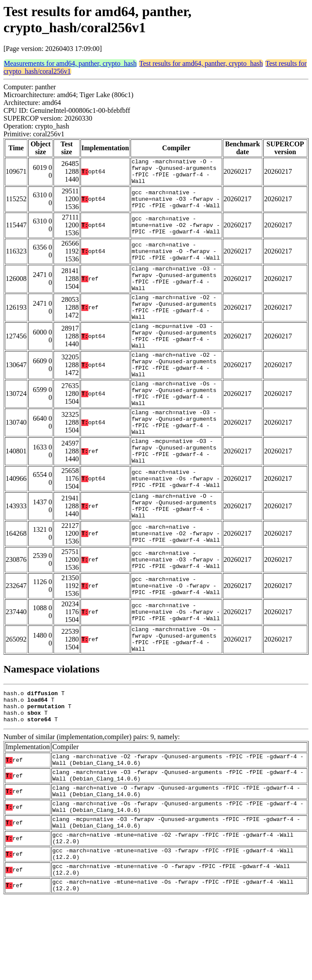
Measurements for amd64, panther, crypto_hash (70, 63)
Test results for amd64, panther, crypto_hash (201, 63)
